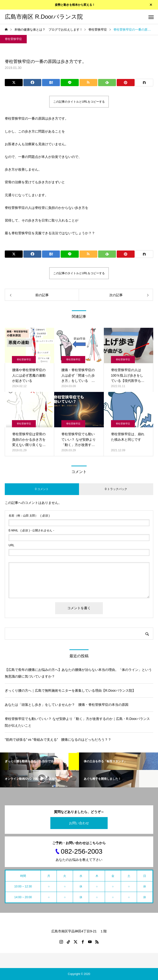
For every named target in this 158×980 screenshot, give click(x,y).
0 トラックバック (116, 489)
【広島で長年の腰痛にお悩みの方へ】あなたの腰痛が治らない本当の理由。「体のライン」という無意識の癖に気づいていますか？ (78, 673)
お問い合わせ (79, 823)
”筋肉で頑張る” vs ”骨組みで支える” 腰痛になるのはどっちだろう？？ (58, 740)
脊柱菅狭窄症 (13, 39)
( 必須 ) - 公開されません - (31, 530)
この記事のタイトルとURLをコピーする (79, 102)
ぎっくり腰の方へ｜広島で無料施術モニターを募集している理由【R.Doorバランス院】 (70, 690)
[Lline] (70, 83)
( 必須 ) (29, 516)
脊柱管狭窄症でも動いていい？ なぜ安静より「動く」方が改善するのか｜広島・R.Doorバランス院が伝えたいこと (77, 722)
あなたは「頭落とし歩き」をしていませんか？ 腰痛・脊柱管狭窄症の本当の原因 (67, 705)
